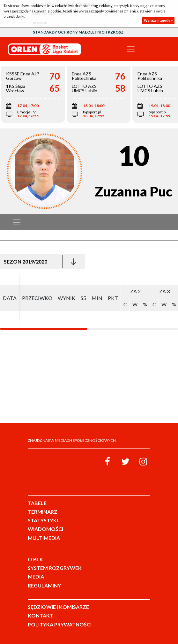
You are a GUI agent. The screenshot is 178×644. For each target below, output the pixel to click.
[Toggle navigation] (131, 49)
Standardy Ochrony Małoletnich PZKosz (78, 32)
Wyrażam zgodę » (158, 20)
